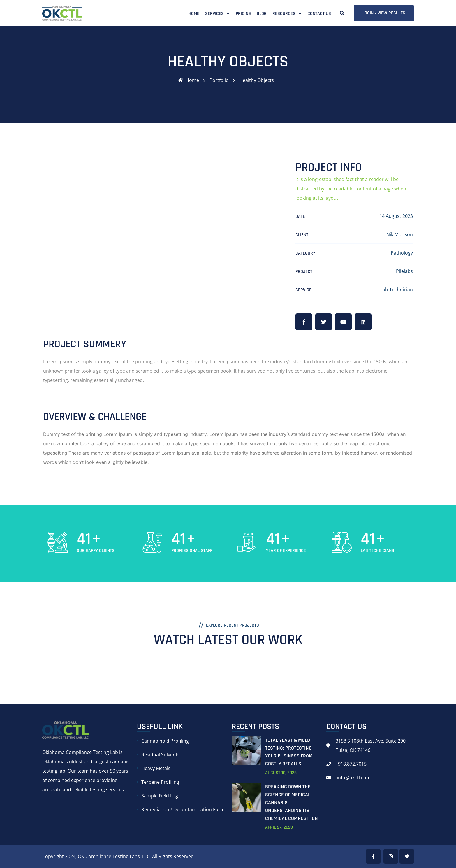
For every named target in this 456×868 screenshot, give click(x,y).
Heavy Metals (156, 768)
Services (214, 14)
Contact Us (319, 14)
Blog (262, 14)
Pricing (243, 14)
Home (194, 14)
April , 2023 (279, 827)
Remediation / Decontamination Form (183, 809)
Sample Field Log (160, 796)
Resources (284, 14)
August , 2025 (281, 773)
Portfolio (219, 80)
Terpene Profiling (160, 782)
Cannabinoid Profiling (165, 741)
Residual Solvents (161, 755)
